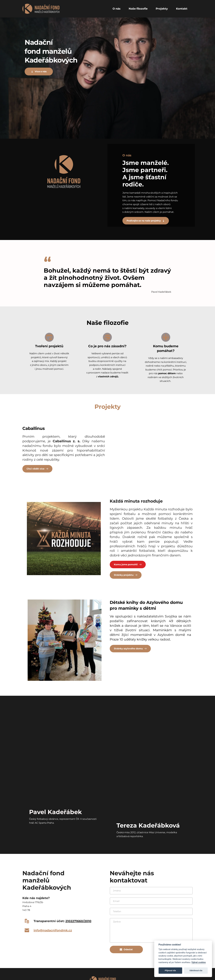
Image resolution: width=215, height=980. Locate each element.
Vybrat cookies (199, 962)
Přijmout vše (170, 970)
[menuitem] (117, 9)
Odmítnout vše (196, 970)
